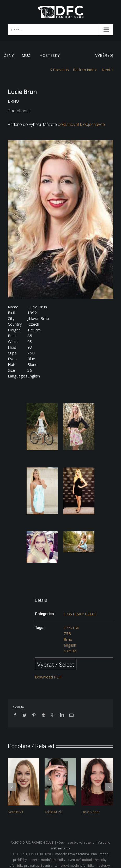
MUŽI (27, 55)
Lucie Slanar (91, 812)
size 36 (70, 651)
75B (67, 633)
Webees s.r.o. (61, 847)
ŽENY (9, 55)
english (70, 645)
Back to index (85, 70)
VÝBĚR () (104, 55)
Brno (68, 639)
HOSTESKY (50, 55)
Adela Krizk (53, 812)
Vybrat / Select (56, 665)
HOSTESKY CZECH (81, 614)
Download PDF (48, 677)
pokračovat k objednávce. (82, 124)
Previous (61, 70)
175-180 (71, 628)
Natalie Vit (16, 812)
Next (106, 70)
